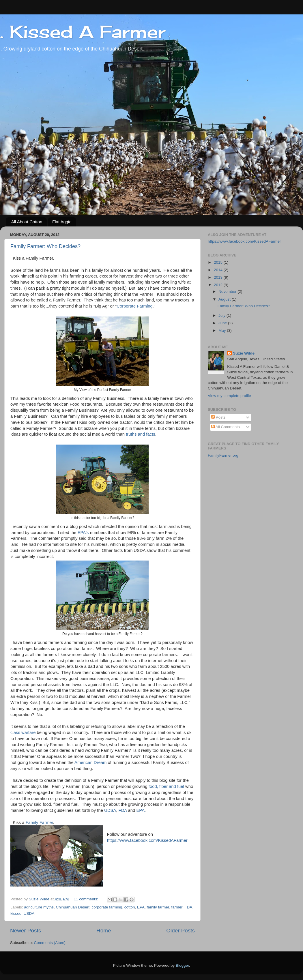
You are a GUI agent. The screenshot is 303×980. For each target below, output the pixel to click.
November (228, 292)
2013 (219, 277)
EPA (140, 810)
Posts (218, 417)
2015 (219, 262)
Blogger (182, 965)
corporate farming (107, 907)
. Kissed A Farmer (83, 32)
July (222, 315)
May (223, 330)
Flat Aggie (62, 222)
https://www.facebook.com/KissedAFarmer (147, 840)
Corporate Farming (135, 306)
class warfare (23, 732)
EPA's (83, 533)
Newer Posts (26, 931)
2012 (219, 285)
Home (104, 931)
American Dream (90, 762)
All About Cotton (27, 222)
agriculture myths (39, 907)
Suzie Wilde (244, 353)
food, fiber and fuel (167, 786)
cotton (130, 907)
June (223, 323)
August (225, 299)
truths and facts (141, 434)
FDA (123, 810)
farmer (177, 907)
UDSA (110, 810)
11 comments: (87, 899)
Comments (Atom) (50, 943)
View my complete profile (229, 396)
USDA (29, 914)
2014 (219, 270)
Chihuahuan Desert (73, 907)
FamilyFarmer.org (223, 455)
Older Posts (181, 931)
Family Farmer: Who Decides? (45, 246)
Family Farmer (39, 822)
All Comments (226, 427)
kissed (16, 914)
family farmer (158, 907)
